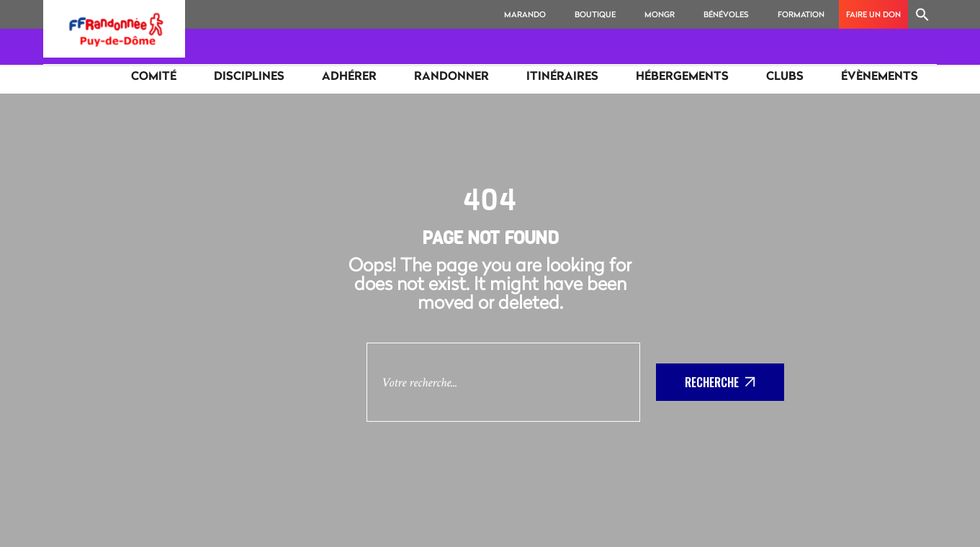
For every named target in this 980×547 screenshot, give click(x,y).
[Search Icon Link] (922, 14)
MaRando (525, 14)
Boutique (595, 14)
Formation (801, 14)
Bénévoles (726, 14)
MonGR (660, 14)
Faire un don (873, 14)
